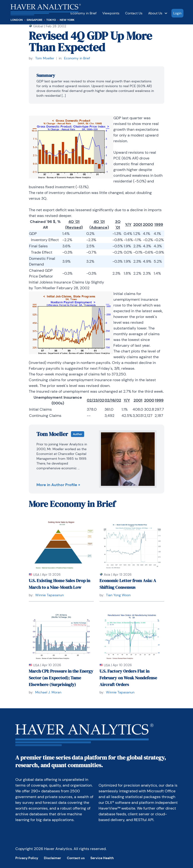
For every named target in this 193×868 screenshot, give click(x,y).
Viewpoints (111, 13)
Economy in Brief (84, 13)
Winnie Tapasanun (50, 595)
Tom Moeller (45, 58)
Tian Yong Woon (118, 595)
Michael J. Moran (48, 692)
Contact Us (134, 13)
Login (177, 13)
